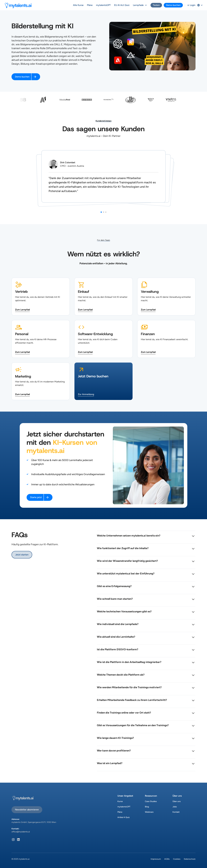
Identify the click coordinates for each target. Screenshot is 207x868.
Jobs (175, 807)
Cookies (177, 859)
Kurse (120, 801)
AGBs (167, 859)
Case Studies (151, 801)
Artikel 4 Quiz (124, 817)
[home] (18, 5)
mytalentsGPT (103, 5)
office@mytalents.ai (21, 832)
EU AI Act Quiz (122, 5)
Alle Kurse (78, 5)
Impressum (156, 859)
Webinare (149, 812)
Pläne (90, 5)
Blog (147, 807)
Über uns (177, 801)
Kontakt (176, 812)
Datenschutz (190, 859)
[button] (140, 5)
